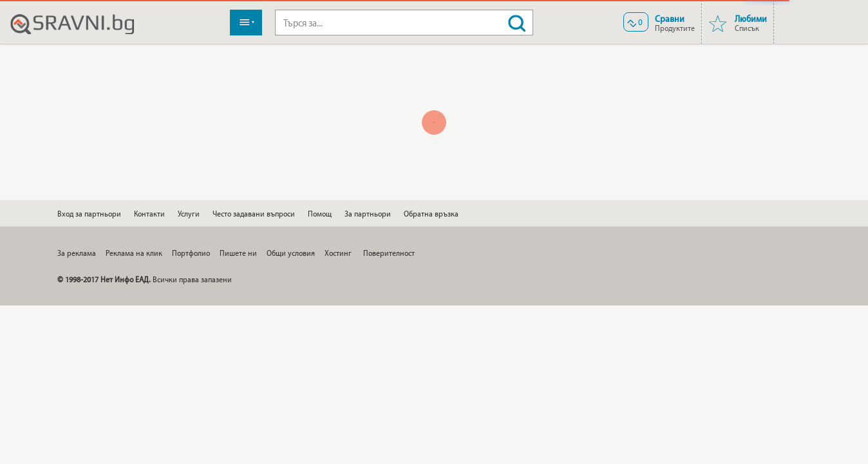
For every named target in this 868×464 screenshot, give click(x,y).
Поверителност (389, 253)
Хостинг (338, 253)
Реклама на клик (134, 253)
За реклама (77, 253)
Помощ (320, 213)
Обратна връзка (431, 213)
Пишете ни (238, 253)
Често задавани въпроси (254, 213)
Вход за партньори (89, 213)
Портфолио (191, 253)
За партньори (368, 213)
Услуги (189, 213)
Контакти (149, 213)
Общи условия (291, 253)
